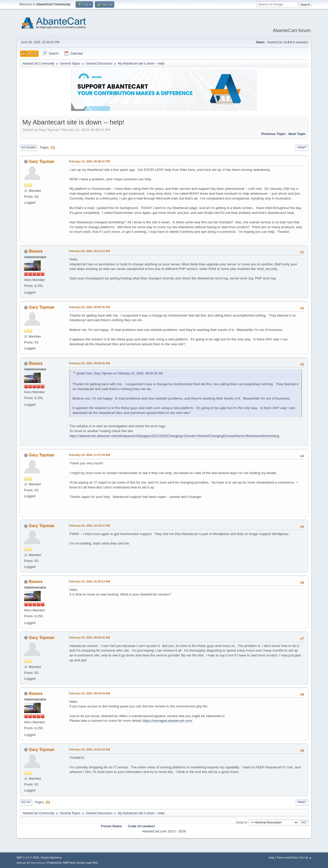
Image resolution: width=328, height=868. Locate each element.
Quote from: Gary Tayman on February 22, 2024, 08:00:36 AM (120, 373)
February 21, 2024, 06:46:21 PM (89, 161)
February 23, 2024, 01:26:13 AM (89, 581)
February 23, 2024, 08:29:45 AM (89, 637)
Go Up (26, 802)
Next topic (297, 134)
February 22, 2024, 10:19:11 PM (89, 526)
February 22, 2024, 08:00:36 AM (89, 307)
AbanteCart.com (154, 831)
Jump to (242, 822)
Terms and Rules (287, 857)
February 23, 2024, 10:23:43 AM (89, 749)
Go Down (28, 148)
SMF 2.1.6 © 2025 (28, 857)
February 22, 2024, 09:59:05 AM (89, 363)
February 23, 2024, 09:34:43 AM (89, 693)
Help (272, 857)
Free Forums (38, 863)
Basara (35, 251)
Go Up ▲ (306, 857)
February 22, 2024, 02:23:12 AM (89, 251)
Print (302, 148)
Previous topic (273, 134)
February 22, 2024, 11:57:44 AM (89, 455)
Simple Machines (51, 857)
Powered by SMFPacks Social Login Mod (73, 863)
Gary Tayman (42, 161)
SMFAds (21, 863)
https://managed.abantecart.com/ (167, 721)
